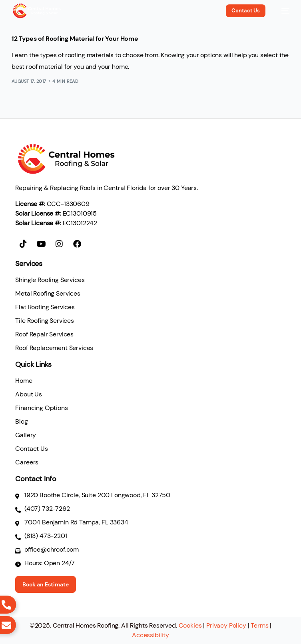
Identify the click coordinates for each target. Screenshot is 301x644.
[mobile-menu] (281, 11)
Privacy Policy (226, 625)
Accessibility (150, 635)
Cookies (190, 625)
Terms (259, 625)
